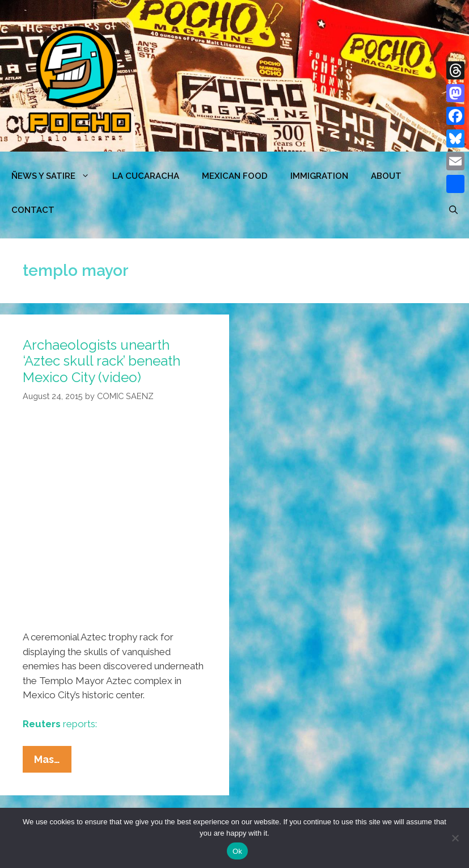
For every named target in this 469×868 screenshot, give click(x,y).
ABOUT (386, 176)
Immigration (319, 176)
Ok (237, 851)
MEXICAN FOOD (235, 176)
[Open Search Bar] (453, 210)
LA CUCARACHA (146, 176)
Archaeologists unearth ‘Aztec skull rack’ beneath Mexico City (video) (102, 361)
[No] (455, 838)
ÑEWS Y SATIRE (56, 176)
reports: (60, 724)
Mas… (53, 762)
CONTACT (33, 210)
